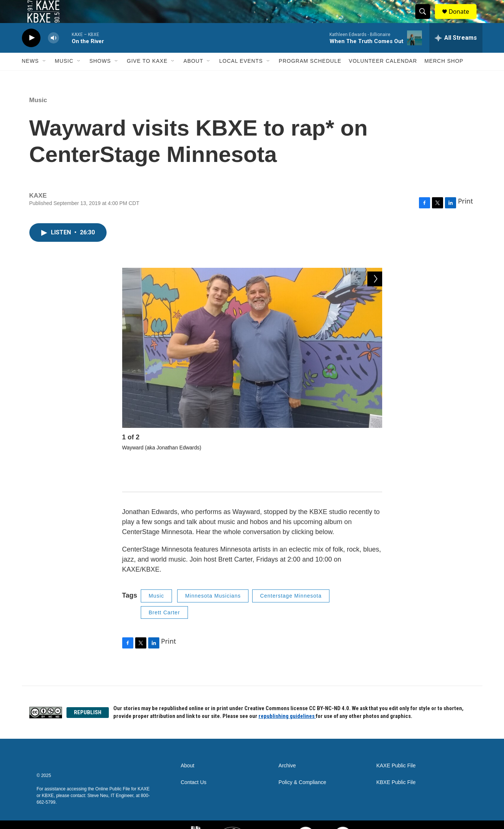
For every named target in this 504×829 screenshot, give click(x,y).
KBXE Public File (396, 761)
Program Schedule (310, 77)
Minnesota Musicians (213, 575)
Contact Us (194, 761)
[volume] (53, 54)
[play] (31, 54)
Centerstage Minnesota (291, 575)
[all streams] (456, 54)
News (30, 77)
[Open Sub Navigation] (45, 77)
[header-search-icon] (426, 20)
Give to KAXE (147, 77)
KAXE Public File (396, 745)
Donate (464, 19)
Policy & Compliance (302, 761)
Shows (100, 77)
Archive (287, 745)
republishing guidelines (287, 695)
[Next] (375, 455)
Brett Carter (164, 591)
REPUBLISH (88, 691)
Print (466, 217)
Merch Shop (444, 77)
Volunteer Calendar (383, 77)
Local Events (241, 77)
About (193, 77)
